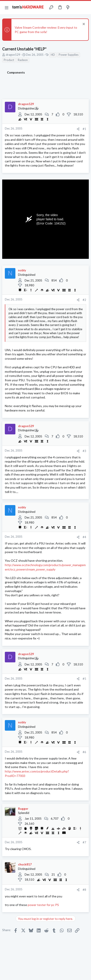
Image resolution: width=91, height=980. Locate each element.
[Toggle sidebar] (76, 7)
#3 (84, 451)
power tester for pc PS (43, 905)
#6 (84, 752)
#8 (84, 890)
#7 (84, 842)
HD (53, 55)
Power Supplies (69, 55)
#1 (84, 129)
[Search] (85, 7)
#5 (84, 679)
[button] (7, 7)
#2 (84, 300)
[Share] (78, 129)
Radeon (23, 60)
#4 (84, 537)
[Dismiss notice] (83, 25)
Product (9, 60)
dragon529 (13, 55)
